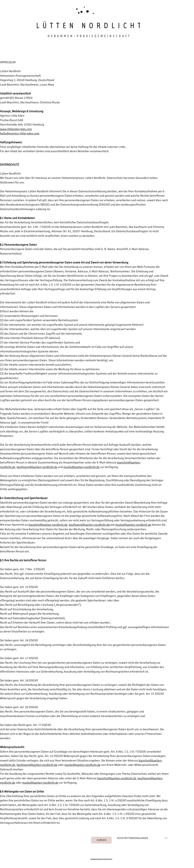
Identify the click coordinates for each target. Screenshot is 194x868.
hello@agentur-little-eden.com (20, 133)
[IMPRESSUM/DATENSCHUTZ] (101, 860)
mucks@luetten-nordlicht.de (81, 467)
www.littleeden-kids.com (16, 129)
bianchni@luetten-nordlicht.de (48, 525)
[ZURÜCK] (101, 840)
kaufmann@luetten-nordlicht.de (37, 467)
